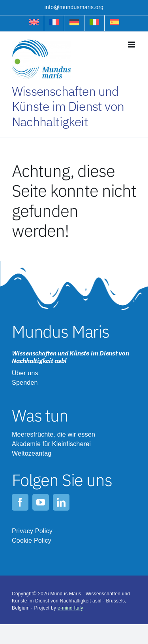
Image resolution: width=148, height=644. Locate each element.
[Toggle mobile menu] (132, 45)
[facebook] (20, 502)
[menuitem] (34, 23)
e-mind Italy (70, 608)
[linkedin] (61, 502)
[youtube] (41, 502)
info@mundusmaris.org (74, 7)
